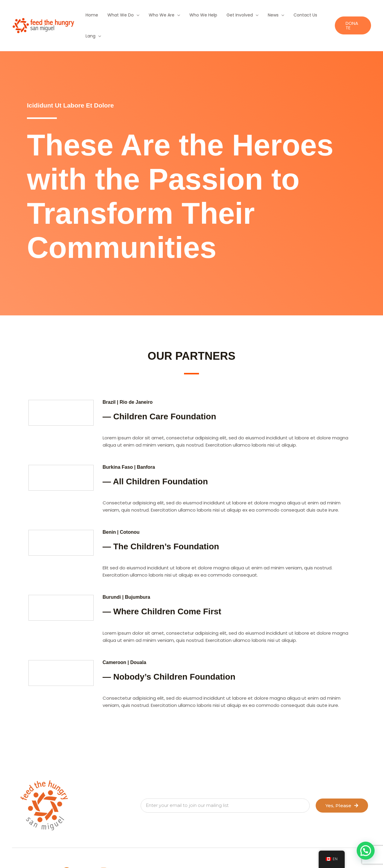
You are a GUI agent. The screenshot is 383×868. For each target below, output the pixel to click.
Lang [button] (312, 15)
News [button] (259, 15)
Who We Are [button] (156, 15)
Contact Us (289, 15)
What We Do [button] (118, 15)
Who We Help (195, 15)
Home (92, 15)
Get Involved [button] (229, 15)
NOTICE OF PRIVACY (202, 851)
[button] (352, 15)
